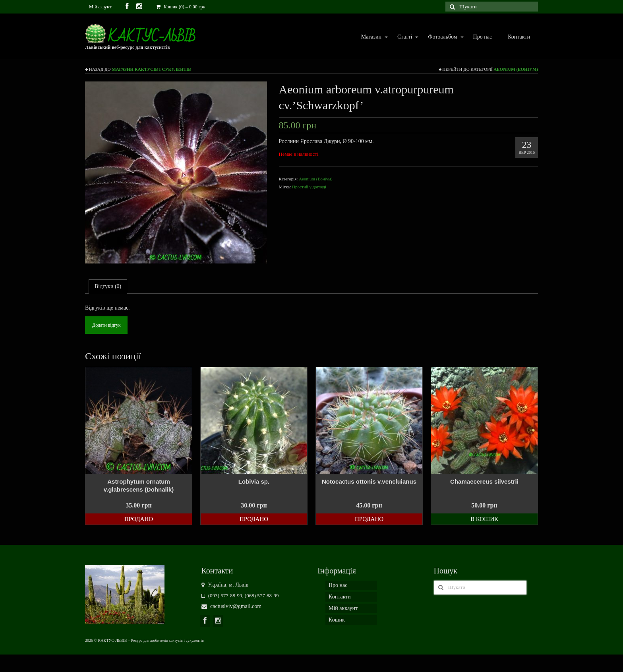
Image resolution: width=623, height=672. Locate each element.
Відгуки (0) (108, 286)
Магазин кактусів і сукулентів (151, 69)
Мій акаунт (100, 7)
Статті (404, 37)
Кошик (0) (181, 7)
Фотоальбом (442, 37)
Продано (139, 519)
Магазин (371, 37)
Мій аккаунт (343, 608)
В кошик (484, 519)
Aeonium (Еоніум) (516, 69)
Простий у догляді (309, 187)
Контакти (519, 37)
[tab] (108, 287)
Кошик (337, 620)
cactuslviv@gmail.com (232, 606)
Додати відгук (106, 325)
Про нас (483, 37)
